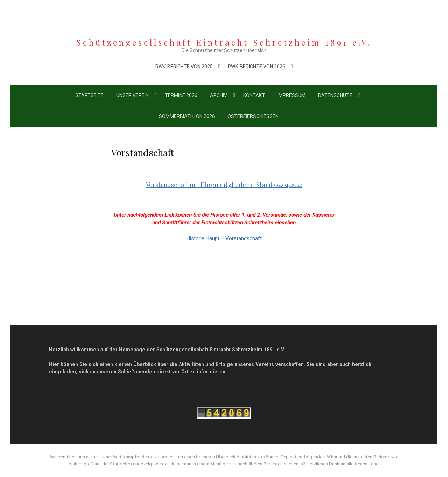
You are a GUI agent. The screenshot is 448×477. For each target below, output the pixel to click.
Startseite (89, 95)
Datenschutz (335, 95)
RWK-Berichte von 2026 (257, 67)
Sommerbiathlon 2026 (187, 116)
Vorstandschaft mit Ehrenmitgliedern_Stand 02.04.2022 (224, 185)
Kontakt (254, 95)
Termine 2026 (181, 95)
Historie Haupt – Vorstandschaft (224, 238)
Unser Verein (132, 95)
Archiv (219, 95)
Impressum (292, 95)
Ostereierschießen (253, 116)
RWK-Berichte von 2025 (184, 67)
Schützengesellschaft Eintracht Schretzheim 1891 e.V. (224, 42)
